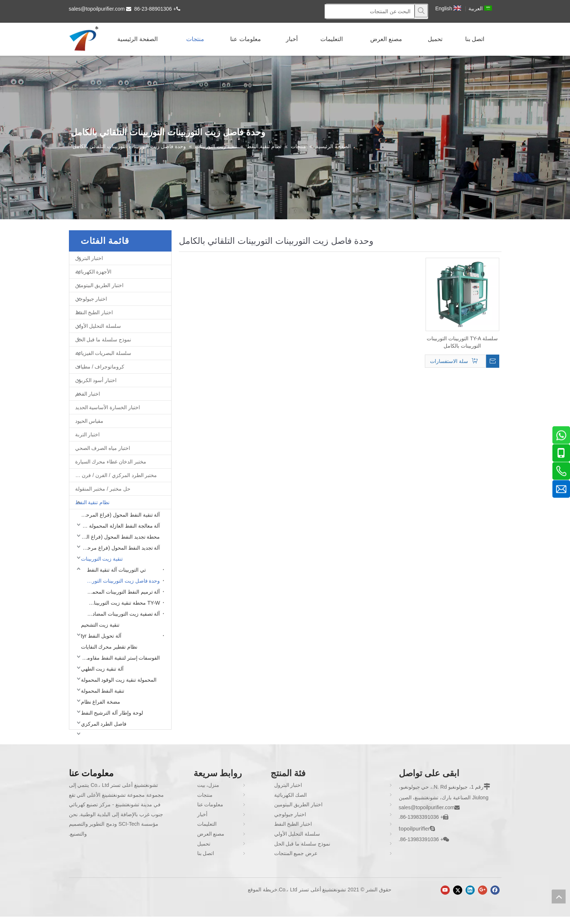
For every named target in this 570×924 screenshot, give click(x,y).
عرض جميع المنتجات (296, 853)
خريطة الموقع (263, 890)
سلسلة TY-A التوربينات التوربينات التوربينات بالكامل (462, 342)
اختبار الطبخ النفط (94, 312)
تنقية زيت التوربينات (102, 559)
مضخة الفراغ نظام (101, 702)
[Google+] (483, 890)
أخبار (202, 814)
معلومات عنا (210, 804)
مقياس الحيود (89, 421)
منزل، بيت (208, 785)
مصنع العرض (211, 834)
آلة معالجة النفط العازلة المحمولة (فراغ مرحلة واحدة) (119, 526)
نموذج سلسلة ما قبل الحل (103, 340)
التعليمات (207, 824)
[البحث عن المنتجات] (369, 11)
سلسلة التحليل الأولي (98, 326)
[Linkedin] (470, 890)
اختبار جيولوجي (91, 299)
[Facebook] (495, 890)
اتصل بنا (206, 853)
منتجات (205, 795)
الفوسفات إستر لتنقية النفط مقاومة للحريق (119, 658)
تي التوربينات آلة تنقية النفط (117, 570)
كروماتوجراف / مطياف (100, 367)
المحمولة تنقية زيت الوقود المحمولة (119, 680)
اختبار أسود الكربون (96, 380)
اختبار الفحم (88, 394)
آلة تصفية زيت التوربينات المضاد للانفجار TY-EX (122, 614)
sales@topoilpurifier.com (97, 9)
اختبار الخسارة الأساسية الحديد (108, 407)
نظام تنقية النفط (93, 502)
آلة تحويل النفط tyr (101, 636)
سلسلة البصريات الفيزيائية (103, 353)
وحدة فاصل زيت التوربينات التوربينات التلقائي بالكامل (122, 581)
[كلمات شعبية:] (421, 11)
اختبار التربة (88, 434)
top (559, 896)
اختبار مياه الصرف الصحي (103, 448)
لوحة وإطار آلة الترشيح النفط (112, 713)
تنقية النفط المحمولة (103, 691)
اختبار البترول (89, 258)
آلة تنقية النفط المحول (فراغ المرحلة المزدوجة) (119, 515)
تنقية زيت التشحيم (100, 625)
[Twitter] (458, 890)
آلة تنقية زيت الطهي (102, 669)
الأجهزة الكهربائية (93, 272)
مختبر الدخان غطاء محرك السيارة (111, 462)
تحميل (204, 844)
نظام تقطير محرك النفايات (109, 647)
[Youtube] (445, 890)
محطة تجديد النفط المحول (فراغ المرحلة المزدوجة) (119, 537)
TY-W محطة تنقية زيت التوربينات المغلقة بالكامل (122, 603)
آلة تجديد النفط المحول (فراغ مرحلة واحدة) (119, 548)
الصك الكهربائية (291, 795)
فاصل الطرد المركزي (104, 724)
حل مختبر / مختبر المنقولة (103, 489)
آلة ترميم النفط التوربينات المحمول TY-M (122, 592)
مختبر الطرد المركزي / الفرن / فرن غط (115, 475)
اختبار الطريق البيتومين (100, 285)
